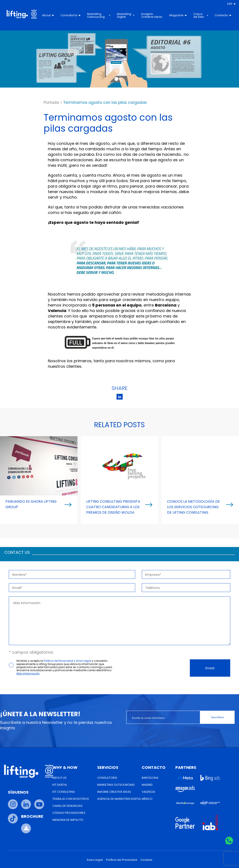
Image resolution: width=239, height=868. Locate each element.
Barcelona (150, 778)
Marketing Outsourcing (99, 15)
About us (59, 778)
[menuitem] (232, 4)
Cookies (146, 860)
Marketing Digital (126, 15)
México (147, 799)
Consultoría (71, 15)
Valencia (148, 792)
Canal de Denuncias (67, 806)
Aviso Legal (95, 860)
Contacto (223, 15)
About (48, 15)
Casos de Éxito (201, 15)
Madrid (147, 785)
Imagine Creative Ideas (152, 15)
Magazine (178, 15)
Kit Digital (60, 785)
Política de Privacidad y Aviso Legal (67, 661)
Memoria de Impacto (68, 820)
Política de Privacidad (122, 860)
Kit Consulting (64, 792)
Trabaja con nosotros (71, 799)
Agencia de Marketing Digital (119, 799)
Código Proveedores (69, 813)
